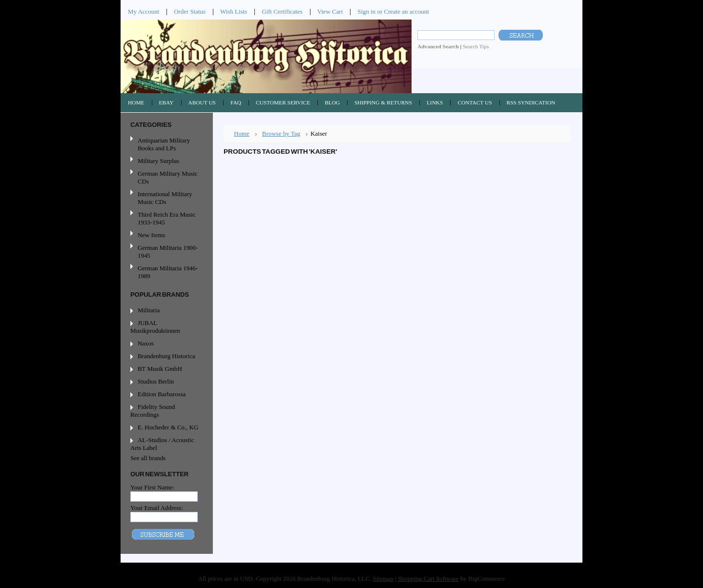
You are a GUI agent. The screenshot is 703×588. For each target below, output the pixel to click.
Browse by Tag (281, 133)
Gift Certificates (282, 11)
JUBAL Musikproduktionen (155, 327)
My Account (144, 11)
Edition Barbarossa (162, 394)
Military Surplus (158, 161)
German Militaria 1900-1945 (165, 252)
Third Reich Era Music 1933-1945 (167, 218)
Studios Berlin (156, 381)
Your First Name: (152, 487)
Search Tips (476, 46)
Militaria (149, 310)
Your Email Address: (157, 508)
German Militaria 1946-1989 (168, 272)
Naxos (146, 343)
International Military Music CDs (165, 198)
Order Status (190, 11)
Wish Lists (234, 11)
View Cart (330, 11)
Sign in (366, 11)
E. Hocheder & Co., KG (168, 427)
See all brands (148, 458)
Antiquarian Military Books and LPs (164, 144)
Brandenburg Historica (166, 356)
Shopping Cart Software (428, 578)
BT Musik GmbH (160, 369)
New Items (151, 235)
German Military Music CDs (165, 177)
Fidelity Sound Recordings (153, 411)
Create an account (406, 11)
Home (242, 133)
